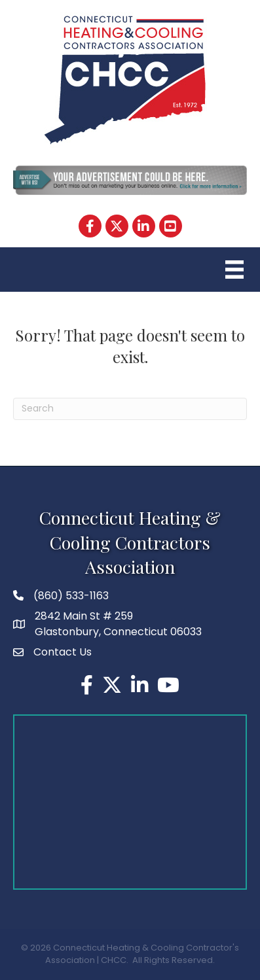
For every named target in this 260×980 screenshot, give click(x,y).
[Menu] (233, 270)
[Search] (130, 409)
